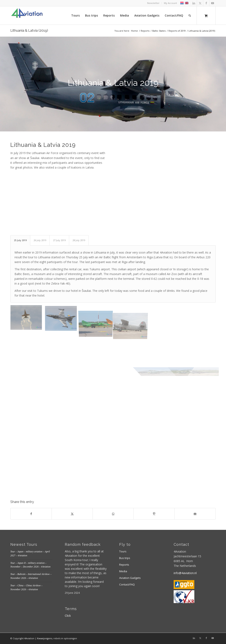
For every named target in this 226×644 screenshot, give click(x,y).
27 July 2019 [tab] (59, 240)
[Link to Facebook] (206, 3)
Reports (124, 565)
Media (123, 571)
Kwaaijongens (45, 638)
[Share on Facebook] (31, 514)
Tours (123, 551)
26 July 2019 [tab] (40, 240)
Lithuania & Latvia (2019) (29, 31)
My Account (170, 3)
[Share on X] (72, 514)
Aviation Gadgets (130, 578)
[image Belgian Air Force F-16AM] (63, 320)
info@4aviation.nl (185, 573)
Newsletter (153, 3)
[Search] (190, 16)
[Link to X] (200, 3)
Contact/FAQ (127, 584)
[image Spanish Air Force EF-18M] (28, 320)
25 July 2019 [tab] (20, 240)
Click (68, 616)
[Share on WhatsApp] (113, 514)
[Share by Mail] (195, 514)
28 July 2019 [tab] (79, 240)
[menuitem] (153, 3)
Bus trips (125, 558)
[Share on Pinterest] (154, 514)
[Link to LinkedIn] (194, 3)
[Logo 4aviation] (27, 16)
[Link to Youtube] (213, 3)
